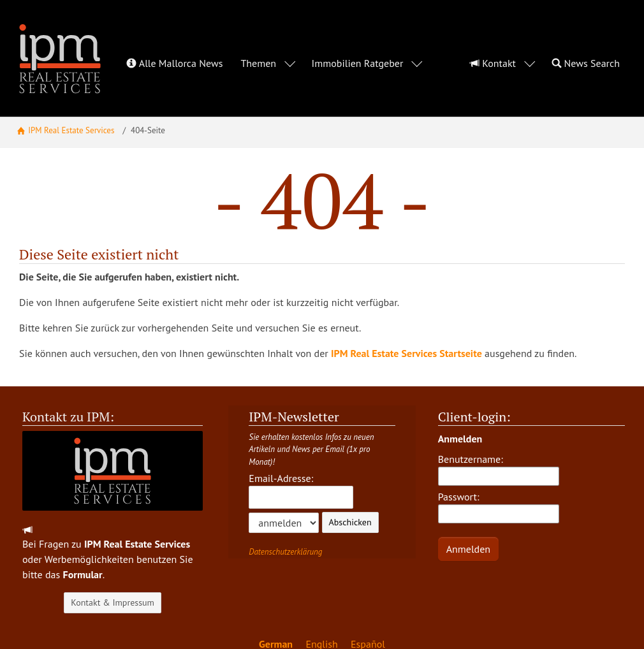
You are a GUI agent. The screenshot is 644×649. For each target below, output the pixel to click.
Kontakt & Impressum (113, 574)
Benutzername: (499, 441)
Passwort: (499, 479)
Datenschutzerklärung (285, 524)
